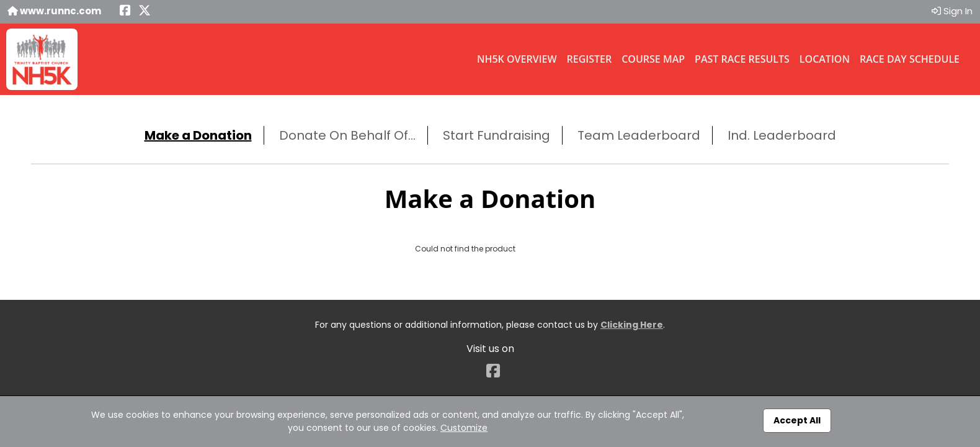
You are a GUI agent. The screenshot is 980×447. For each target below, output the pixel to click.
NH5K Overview (517, 59)
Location (825, 59)
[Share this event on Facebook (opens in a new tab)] (125, 11)
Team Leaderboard (639, 135)
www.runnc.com (54, 11)
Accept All (797, 420)
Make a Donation (198, 135)
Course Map (653, 59)
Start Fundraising (497, 135)
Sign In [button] (952, 11)
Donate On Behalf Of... (347, 135)
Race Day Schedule (910, 59)
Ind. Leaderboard (782, 135)
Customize (464, 428)
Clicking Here (632, 325)
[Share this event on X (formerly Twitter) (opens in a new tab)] (145, 11)
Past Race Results (742, 59)
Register (590, 59)
